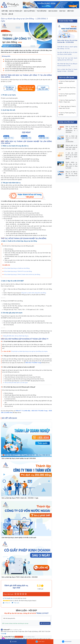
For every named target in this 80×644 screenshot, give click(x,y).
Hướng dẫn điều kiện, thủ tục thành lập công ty (16, 336)
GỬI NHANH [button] (45, 623)
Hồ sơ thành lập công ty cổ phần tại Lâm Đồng (17, 268)
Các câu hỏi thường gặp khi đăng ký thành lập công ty (19, 71)
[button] (15, 594)
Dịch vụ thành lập (15, 11)
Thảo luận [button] (15, 603)
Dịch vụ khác (53, 11)
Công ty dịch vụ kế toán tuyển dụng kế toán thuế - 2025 (71, 147)
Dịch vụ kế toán (29, 11)
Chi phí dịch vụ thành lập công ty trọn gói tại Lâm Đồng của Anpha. (29, 351)
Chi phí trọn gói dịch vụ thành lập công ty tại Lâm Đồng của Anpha (23, 59)
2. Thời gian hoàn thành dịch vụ (14, 65)
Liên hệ (11, 14)
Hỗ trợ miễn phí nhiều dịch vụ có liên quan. (16, 383)
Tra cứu (4, 14)
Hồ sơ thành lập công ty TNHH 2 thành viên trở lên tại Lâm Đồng (22, 275)
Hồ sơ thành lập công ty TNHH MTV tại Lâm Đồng (18, 271)
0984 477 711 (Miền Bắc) (23, 411)
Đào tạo (62, 11)
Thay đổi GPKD (42, 11)
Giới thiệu (5, 11)
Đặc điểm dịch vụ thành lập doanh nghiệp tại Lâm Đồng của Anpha (23, 61)
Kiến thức (71, 11)
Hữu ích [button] (6, 603)
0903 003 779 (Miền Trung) (33, 363)
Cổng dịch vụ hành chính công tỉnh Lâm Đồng (34, 293)
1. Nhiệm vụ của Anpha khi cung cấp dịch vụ (18, 63)
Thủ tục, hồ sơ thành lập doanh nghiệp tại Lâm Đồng (19, 69)
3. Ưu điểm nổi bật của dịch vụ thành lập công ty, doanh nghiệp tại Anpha (26, 67)
